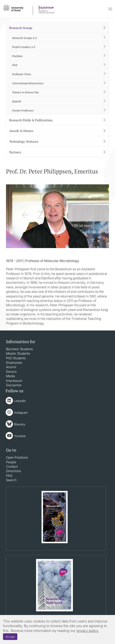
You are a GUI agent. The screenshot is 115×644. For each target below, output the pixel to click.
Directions (13, 471)
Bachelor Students (19, 349)
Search (11, 480)
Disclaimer (14, 385)
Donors (11, 372)
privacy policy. (88, 631)
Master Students (18, 353)
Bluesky (20, 424)
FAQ (9, 476)
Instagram (21, 413)
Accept (10, 637)
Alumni (11, 367)
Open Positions (17, 457)
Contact (12, 466)
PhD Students (16, 358)
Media (11, 376)
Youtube (20, 436)
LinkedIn (20, 401)
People (11, 462)
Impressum (14, 381)
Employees (14, 363)
